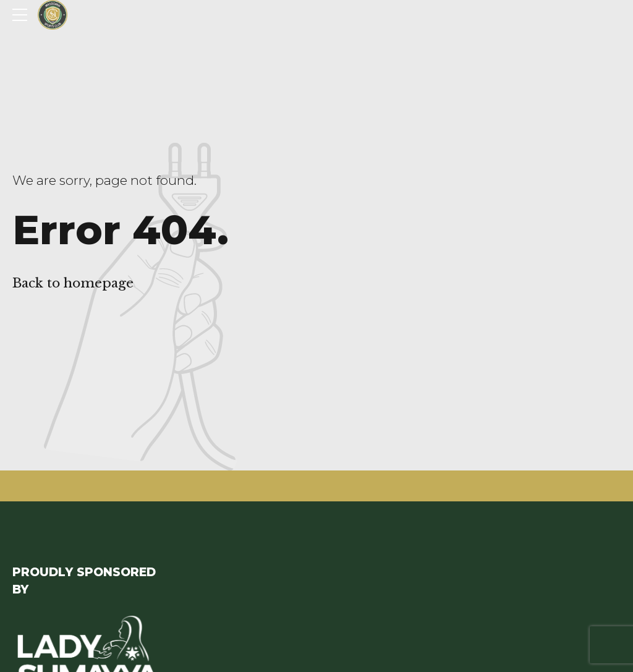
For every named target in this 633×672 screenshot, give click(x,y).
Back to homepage (73, 283)
